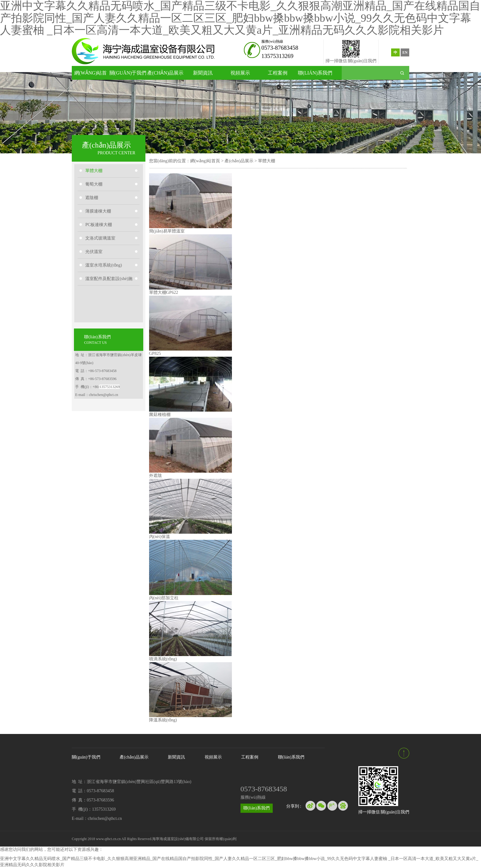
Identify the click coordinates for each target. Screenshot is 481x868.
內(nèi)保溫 (160, 537)
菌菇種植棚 (160, 415)
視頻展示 (240, 73)
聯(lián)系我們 (315, 73)
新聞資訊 (203, 73)
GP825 (155, 353)
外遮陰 (156, 476)
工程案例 (278, 73)
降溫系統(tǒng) (163, 720)
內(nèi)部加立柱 (164, 598)
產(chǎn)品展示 (165, 73)
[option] (240, 113)
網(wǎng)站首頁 (91, 75)
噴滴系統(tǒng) (163, 659)
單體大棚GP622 (164, 292)
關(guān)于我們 (128, 73)
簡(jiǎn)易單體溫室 (167, 231)
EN (405, 52)
